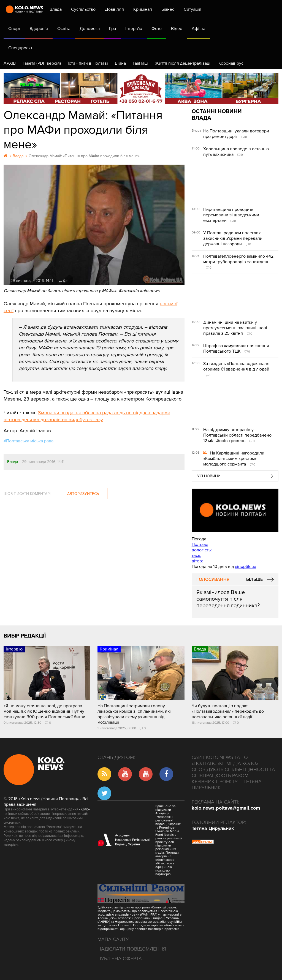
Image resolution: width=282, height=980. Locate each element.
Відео (177, 29)
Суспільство (83, 9)
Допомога (90, 29)
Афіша (198, 29)
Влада (56, 9)
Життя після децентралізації (183, 63)
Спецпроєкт (20, 48)
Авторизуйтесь (83, 494)
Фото (157, 29)
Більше (254, 579)
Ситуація (192, 9)
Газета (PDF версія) (42, 63)
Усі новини (209, 476)
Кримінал (143, 9)
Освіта (64, 29)
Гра (112, 29)
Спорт (14, 29)
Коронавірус (231, 63)
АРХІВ (10, 63)
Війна (120, 63)
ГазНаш (140, 63)
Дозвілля (114, 9)
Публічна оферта (120, 959)
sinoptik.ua (246, 567)
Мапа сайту (113, 939)
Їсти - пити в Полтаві (88, 63)
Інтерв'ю (134, 29)
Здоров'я (39, 29)
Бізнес (168, 9)
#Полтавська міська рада (29, 441)
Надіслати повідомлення (132, 949)
